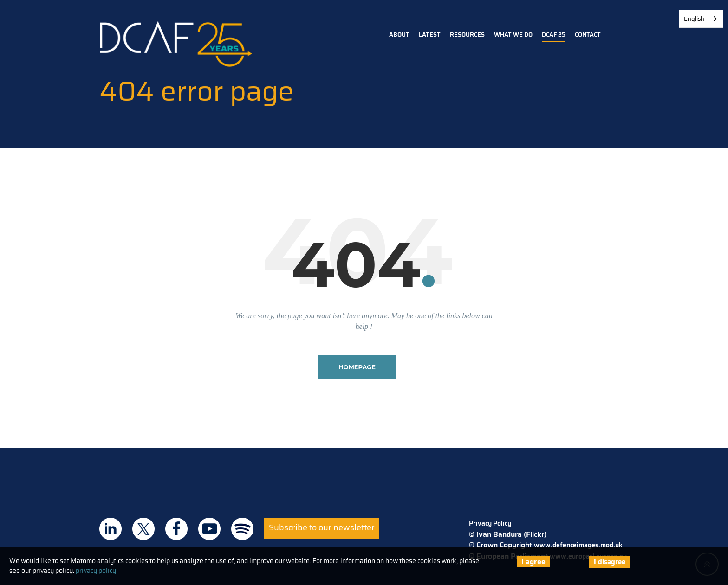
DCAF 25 (554, 35)
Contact (588, 35)
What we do (513, 35)
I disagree (610, 562)
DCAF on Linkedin (110, 529)
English (694, 19)
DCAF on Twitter (143, 529)
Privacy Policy (490, 523)
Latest (430, 35)
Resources (467, 35)
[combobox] (701, 19)
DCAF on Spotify (242, 529)
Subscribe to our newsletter (322, 527)
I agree (533, 562)
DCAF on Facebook (176, 529)
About (399, 35)
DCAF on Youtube (209, 529)
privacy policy (96, 571)
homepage (357, 367)
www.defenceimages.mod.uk (578, 545)
